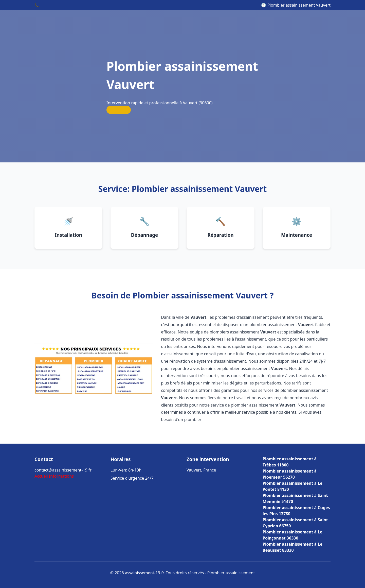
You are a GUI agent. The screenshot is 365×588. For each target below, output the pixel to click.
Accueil (41, 476)
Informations (61, 476)
